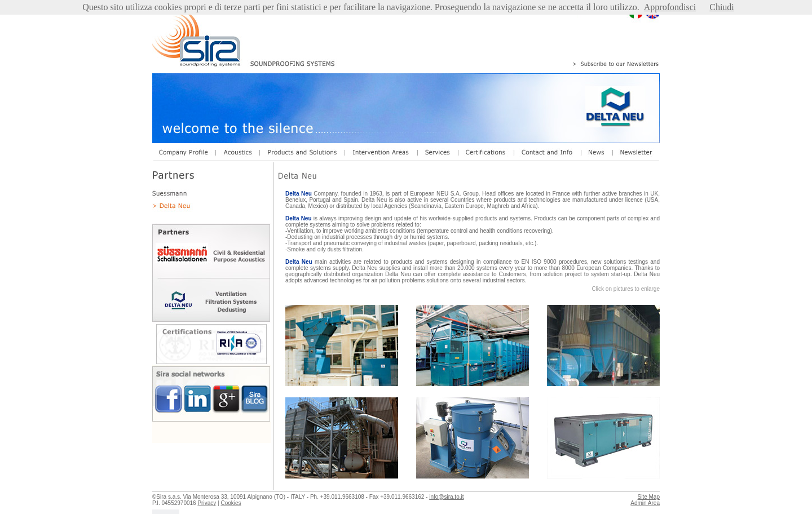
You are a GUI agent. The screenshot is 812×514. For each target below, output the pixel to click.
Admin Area (645, 503)
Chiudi (722, 7)
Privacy (207, 503)
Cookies (231, 503)
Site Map (649, 497)
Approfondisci (670, 7)
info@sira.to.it (446, 497)
